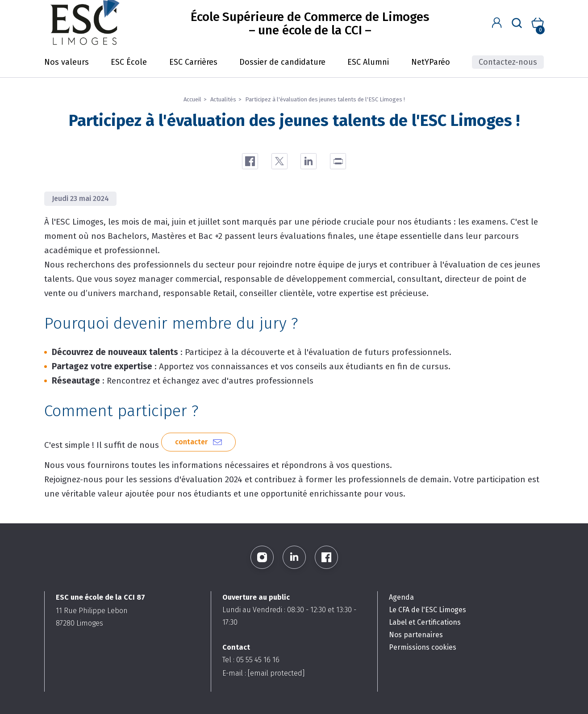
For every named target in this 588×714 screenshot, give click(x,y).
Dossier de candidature (282, 62)
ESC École (129, 62)
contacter (191, 442)
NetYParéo (431, 62)
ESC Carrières (193, 62)
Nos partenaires (416, 635)
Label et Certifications (425, 622)
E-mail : (263, 673)
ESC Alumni (368, 62)
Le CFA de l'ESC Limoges (427, 610)
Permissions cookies (423, 647)
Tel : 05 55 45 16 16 (251, 660)
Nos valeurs (67, 62)
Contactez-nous (508, 62)
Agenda (401, 597)
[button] (497, 23)
